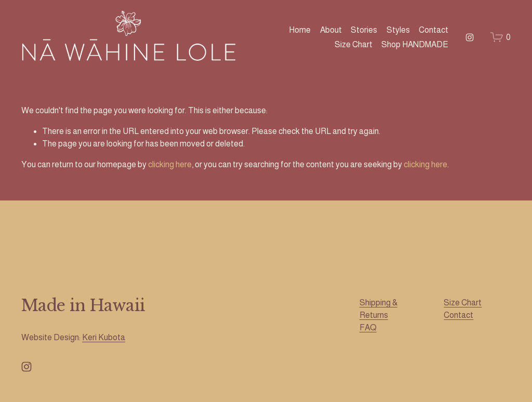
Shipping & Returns (378, 309)
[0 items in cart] (501, 37)
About (331, 30)
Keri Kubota (104, 337)
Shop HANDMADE (415, 44)
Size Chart (354, 44)
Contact (434, 30)
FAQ (368, 327)
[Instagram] (470, 37)
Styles (398, 30)
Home (300, 30)
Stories (364, 30)
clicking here (170, 164)
